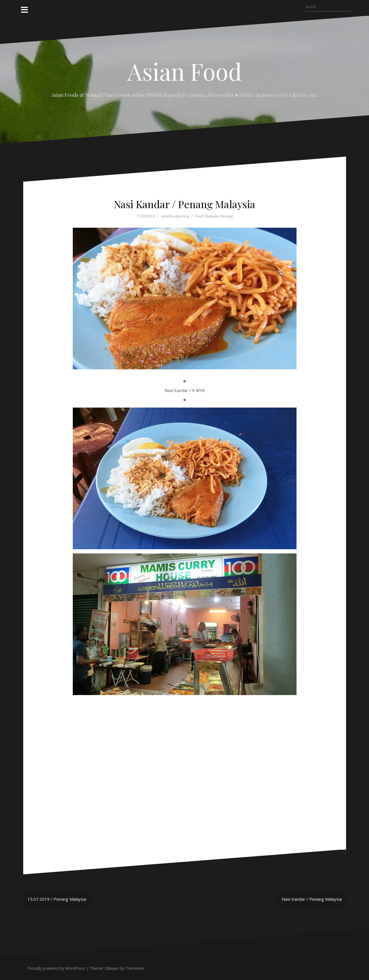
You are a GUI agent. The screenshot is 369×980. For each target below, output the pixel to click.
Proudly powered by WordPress (56, 968)
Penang (227, 216)
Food (199, 216)
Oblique (112, 968)
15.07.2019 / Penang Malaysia (57, 899)
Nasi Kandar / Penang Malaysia (312, 899)
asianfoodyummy (175, 216)
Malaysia (212, 216)
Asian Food (184, 71)
